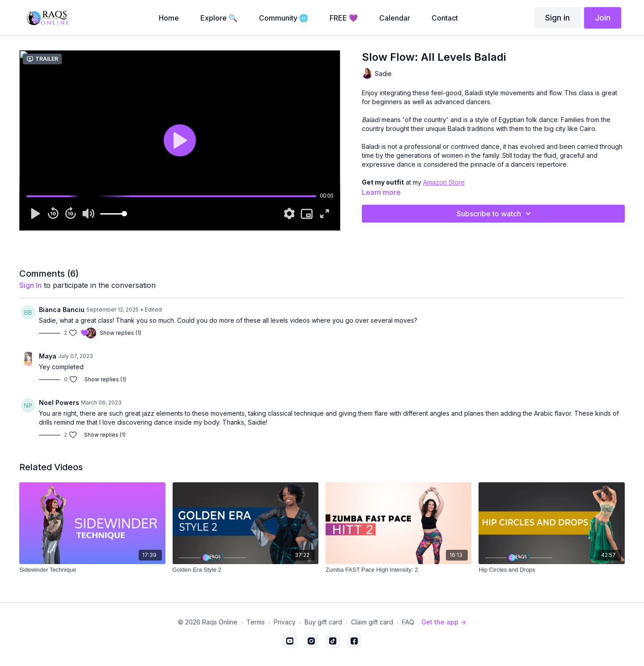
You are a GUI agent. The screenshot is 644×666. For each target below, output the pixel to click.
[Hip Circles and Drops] (551, 570)
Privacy (285, 622)
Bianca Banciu (62, 310)
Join (603, 18)
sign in (30, 285)
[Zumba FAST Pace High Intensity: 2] (398, 570)
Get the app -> (444, 622)
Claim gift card (372, 622)
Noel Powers (59, 403)
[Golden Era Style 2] (246, 570)
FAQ (408, 622)
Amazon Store (444, 182)
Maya (48, 356)
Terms (256, 622)
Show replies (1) (121, 333)
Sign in (557, 18)
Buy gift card (323, 622)
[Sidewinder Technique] (92, 570)
